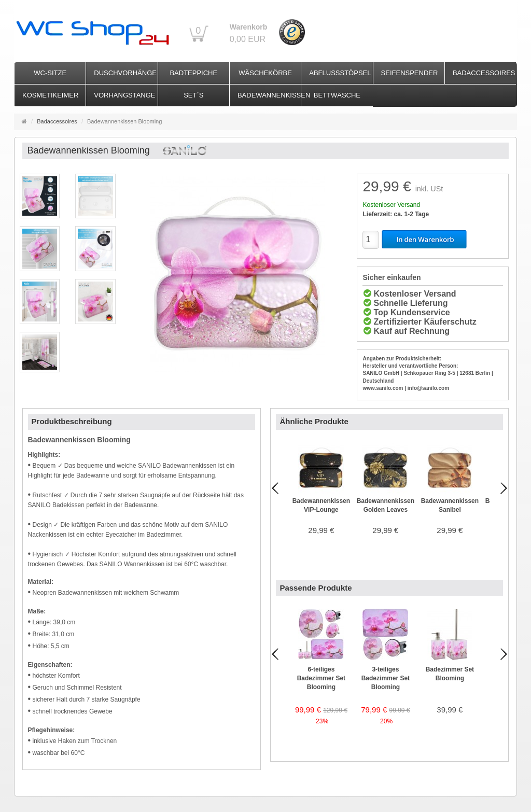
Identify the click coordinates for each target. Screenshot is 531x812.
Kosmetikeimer (50, 95)
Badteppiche (193, 73)
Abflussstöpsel (340, 73)
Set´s (193, 95)
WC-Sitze (50, 73)
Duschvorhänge (125, 73)
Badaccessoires (484, 73)
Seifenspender (410, 73)
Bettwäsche (337, 95)
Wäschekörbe (265, 73)
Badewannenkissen (269, 95)
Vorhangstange (124, 95)
